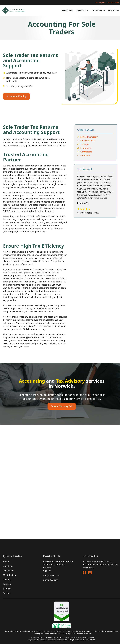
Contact (7, 580)
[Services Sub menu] (88, 10)
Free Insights (100, 3)
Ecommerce (86, 148)
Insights (7, 584)
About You (68, 10)
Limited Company (89, 137)
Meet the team (10, 575)
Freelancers (86, 155)
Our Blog (113, 10)
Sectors (7, 593)
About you (8, 566)
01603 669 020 (113, 3)
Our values (8, 571)
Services (81, 10)
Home (6, 562)
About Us (97, 10)
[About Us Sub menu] (104, 10)
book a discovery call (62, 406)
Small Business (88, 141)
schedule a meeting (17, 96)
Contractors (86, 152)
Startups (85, 144)
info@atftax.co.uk (51, 575)
